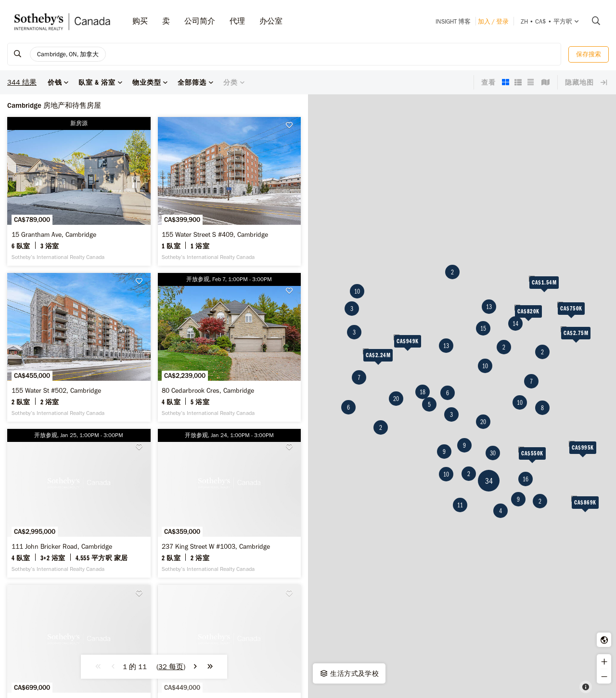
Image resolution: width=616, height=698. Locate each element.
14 (515, 323)
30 (493, 453)
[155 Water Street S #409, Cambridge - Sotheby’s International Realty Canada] (230, 191)
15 (483, 328)
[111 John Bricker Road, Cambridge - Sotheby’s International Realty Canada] (79, 503)
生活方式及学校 (349, 673)
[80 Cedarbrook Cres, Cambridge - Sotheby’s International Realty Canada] (230, 347)
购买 (140, 21)
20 (396, 399)
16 (526, 479)
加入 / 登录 (493, 21)
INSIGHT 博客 (453, 21)
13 (446, 346)
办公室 (271, 21)
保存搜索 (589, 54)
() (171, 667)
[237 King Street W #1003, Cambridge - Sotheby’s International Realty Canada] (230, 503)
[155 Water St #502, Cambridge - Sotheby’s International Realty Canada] (79, 347)
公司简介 (200, 21)
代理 (237, 21)
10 (357, 291)
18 (423, 392)
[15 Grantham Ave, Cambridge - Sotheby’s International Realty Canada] (79, 191)
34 (489, 481)
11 (460, 505)
